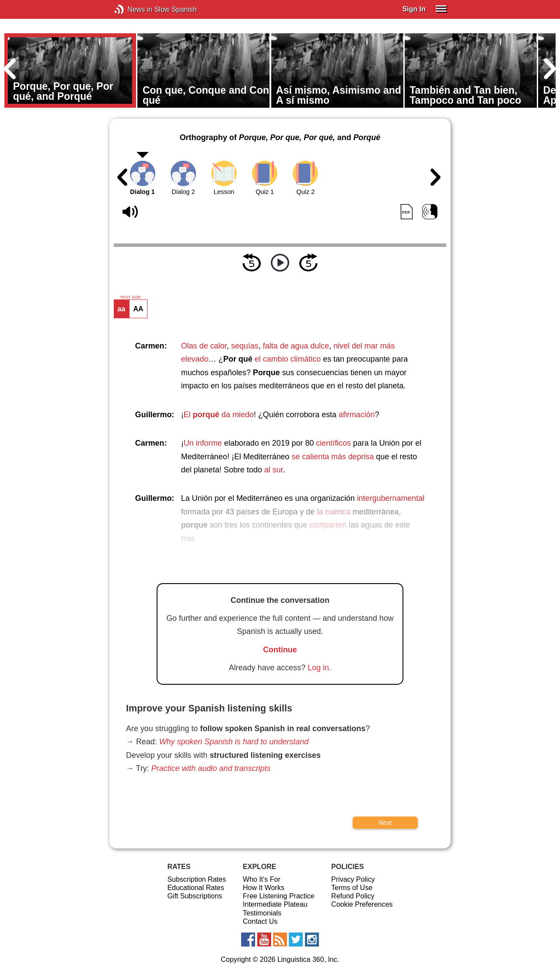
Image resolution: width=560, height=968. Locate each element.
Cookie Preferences (362, 904)
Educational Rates (196, 888)
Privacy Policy (353, 879)
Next (385, 823)
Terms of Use (352, 888)
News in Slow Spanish (132, 9)
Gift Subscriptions (194, 896)
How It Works (264, 888)
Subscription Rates (196, 879)
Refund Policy (353, 896)
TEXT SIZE (130, 297)
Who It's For (262, 879)
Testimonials (262, 913)
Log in (318, 668)
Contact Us (260, 921)
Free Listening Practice (279, 896)
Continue (280, 650)
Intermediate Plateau (275, 904)
